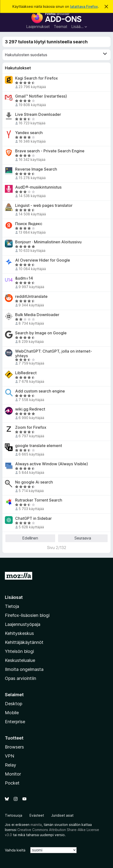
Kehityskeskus (19, 633)
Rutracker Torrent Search (39, 500)
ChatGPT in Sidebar (33, 518)
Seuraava (83, 538)
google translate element (39, 446)
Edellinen (30, 538)
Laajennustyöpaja (23, 624)
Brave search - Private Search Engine (50, 151)
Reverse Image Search (36, 169)
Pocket (12, 783)
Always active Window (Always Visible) (51, 464)
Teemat (61, 27)
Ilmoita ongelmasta (24, 669)
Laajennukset (38, 27)
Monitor (13, 774)
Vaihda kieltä (15, 850)
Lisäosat (14, 597)
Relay (10, 765)
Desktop (14, 704)
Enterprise (15, 722)
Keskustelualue (20, 660)
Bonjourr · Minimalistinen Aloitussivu (48, 242)
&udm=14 (24, 278)
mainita (36, 825)
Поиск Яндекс (29, 224)
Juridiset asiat (62, 815)
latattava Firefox (84, 6)
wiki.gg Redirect (30, 409)
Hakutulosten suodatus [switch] (56, 55)
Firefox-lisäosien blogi (27, 615)
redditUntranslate (31, 297)
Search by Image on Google (41, 333)
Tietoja (12, 606)
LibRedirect (26, 373)
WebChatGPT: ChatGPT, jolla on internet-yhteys (54, 354)
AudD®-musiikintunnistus (38, 187)
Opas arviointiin (21, 678)
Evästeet (37, 815)
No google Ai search (34, 482)
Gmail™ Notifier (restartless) (41, 96)
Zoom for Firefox (31, 427)
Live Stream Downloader (38, 114)
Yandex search (29, 133)
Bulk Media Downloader (37, 315)
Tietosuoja (14, 815)
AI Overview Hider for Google (43, 260)
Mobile (12, 713)
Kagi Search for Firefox (36, 78)
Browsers (14, 747)
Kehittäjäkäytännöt (24, 642)
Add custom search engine (40, 391)
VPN (10, 756)
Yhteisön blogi (19, 651)
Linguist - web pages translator (44, 206)
